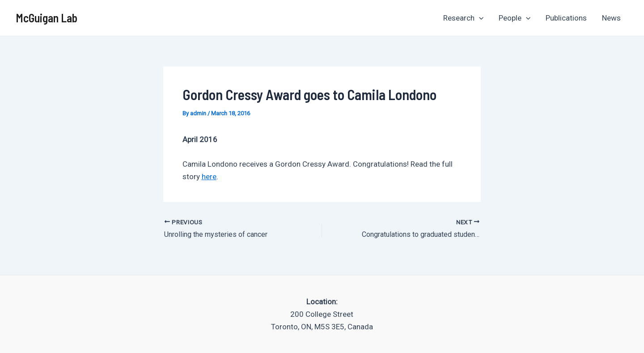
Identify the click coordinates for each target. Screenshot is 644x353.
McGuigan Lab (47, 18)
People (515, 18)
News (611, 18)
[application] (479, 18)
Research (463, 18)
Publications (566, 18)
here (209, 176)
